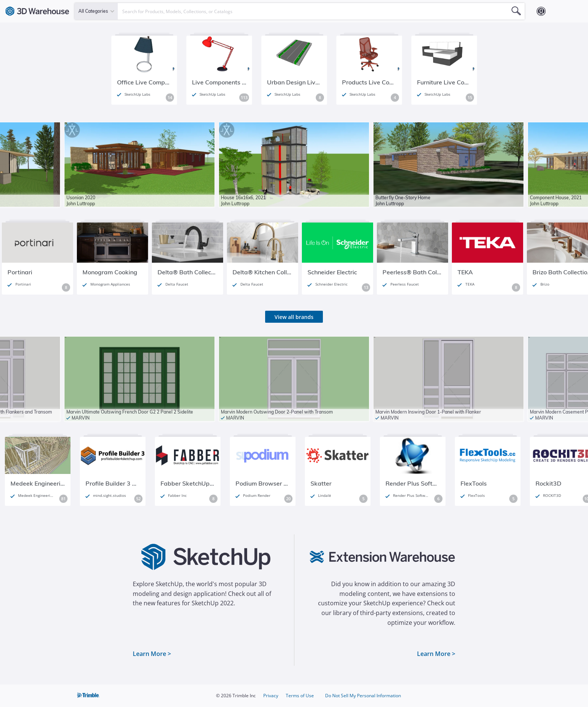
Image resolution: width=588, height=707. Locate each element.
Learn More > (152, 654)
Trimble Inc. (89, 696)
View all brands (294, 317)
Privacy (271, 696)
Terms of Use (300, 696)
